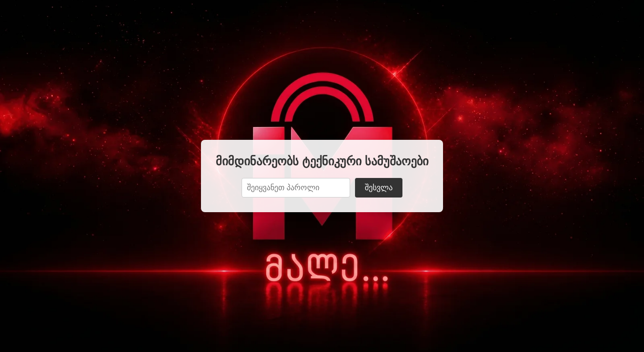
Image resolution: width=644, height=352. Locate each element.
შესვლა (379, 187)
